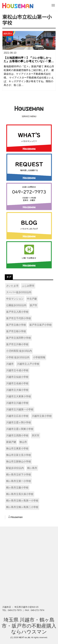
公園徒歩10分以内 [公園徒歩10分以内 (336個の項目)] (16, 305)
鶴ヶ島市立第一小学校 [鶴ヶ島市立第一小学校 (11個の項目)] (19, 481)
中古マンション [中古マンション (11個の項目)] (15, 299)
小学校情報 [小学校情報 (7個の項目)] (39, 357)
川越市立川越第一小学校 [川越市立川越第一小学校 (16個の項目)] (20, 409)
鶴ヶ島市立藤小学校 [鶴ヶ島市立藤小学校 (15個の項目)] (17, 488)
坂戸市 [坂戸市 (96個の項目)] (33, 305)
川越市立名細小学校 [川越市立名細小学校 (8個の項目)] (17, 383)
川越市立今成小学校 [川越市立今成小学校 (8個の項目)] (17, 370)
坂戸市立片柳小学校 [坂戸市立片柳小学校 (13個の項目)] (17, 344)
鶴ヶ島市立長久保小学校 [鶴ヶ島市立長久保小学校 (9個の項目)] (20, 494)
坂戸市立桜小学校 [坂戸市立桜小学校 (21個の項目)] (16, 331)
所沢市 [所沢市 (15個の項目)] (36, 435)
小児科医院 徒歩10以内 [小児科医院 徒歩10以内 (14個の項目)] (19, 351)
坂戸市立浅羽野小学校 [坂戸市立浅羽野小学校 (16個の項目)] (19, 338)
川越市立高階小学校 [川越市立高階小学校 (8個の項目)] (17, 435)
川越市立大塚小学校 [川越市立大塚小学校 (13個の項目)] (17, 390)
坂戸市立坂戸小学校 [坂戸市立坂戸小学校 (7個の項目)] (41, 325)
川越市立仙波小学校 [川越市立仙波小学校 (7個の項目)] (17, 377)
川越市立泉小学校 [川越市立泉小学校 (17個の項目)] (42, 416)
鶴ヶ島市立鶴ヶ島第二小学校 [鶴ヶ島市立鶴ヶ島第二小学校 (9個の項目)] (22, 507)
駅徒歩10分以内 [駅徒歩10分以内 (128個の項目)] (15, 468)
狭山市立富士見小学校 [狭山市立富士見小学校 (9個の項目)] (19, 455)
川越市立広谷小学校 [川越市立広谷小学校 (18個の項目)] (17, 416)
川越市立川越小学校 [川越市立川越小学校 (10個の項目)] (17, 403)
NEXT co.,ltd (24, 637)
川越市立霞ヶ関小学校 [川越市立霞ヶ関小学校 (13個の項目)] (19, 422)
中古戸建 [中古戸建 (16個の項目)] (32, 299)
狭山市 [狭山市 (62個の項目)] (23, 442)
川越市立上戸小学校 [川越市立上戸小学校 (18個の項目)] (28, 364)
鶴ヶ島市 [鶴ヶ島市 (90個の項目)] (32, 468)
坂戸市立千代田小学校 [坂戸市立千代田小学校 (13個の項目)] (19, 318)
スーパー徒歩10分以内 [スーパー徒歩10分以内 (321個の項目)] (19, 292)
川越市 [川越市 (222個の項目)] (10, 364)
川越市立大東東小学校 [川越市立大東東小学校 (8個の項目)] (19, 396)
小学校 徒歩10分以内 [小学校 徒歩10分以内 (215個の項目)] (18, 357)
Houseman (17, 517)
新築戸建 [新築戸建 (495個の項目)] (11, 442)
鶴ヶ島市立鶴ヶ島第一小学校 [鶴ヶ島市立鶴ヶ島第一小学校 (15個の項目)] (22, 501)
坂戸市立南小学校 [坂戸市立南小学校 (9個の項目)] (16, 325)
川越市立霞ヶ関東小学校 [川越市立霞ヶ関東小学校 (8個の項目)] (20, 429)
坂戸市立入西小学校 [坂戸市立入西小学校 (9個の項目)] (17, 312)
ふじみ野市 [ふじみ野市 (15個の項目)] (28, 286)
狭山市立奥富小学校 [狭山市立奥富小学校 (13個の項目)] (17, 448)
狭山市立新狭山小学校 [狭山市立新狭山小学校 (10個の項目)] (19, 461)
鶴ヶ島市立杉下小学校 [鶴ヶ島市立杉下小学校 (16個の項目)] (19, 475)
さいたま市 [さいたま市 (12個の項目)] (12, 286)
